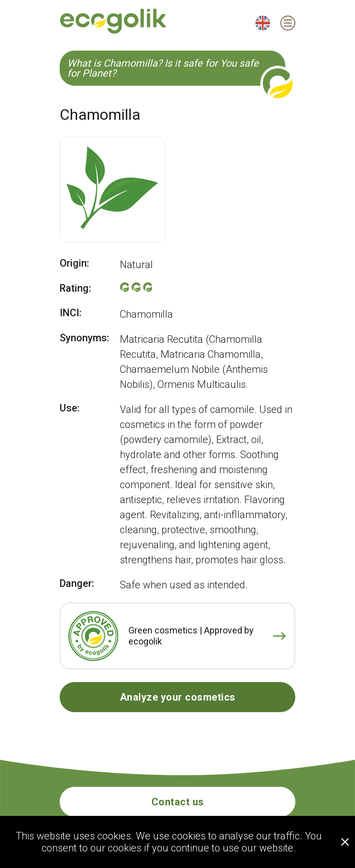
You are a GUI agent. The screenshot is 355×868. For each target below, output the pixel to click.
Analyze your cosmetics (178, 697)
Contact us (178, 802)
